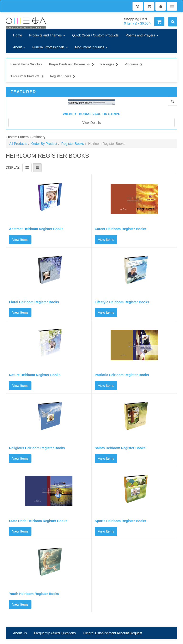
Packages (109, 65)
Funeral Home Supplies (26, 64)
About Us (20, 633)
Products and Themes (47, 35)
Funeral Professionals (50, 47)
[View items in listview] (27, 168)
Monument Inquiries (91, 47)
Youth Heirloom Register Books (34, 594)
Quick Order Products (27, 77)
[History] (138, 6)
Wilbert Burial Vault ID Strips (91, 114)
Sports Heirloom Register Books (121, 521)
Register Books (63, 77)
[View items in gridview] (37, 168)
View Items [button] (20, 240)
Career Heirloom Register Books (121, 229)
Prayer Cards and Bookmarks (72, 65)
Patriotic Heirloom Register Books (122, 375)
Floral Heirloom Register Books (34, 302)
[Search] (173, 22)
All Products (18, 144)
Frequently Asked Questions (55, 633)
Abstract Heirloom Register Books (36, 229)
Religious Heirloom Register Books (37, 448)
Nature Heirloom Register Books (35, 375)
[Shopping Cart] (149, 6)
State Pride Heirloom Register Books (38, 521)
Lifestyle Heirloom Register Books (122, 302)
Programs (133, 65)
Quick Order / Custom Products (95, 35)
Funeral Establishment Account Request (113, 633)
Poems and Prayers (142, 35)
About (19, 47)
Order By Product (44, 144)
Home (18, 35)
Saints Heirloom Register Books (120, 448)
